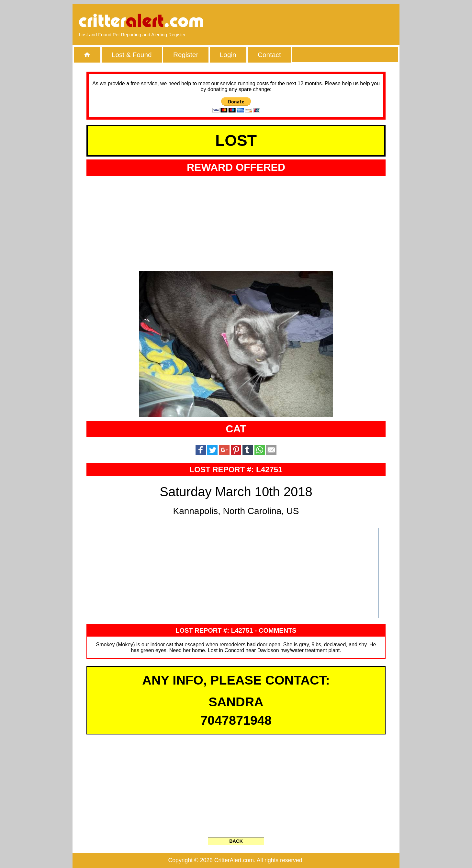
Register (186, 55)
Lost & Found (132, 55)
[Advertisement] (319, 21)
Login (228, 55)
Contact (269, 55)
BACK (236, 841)
